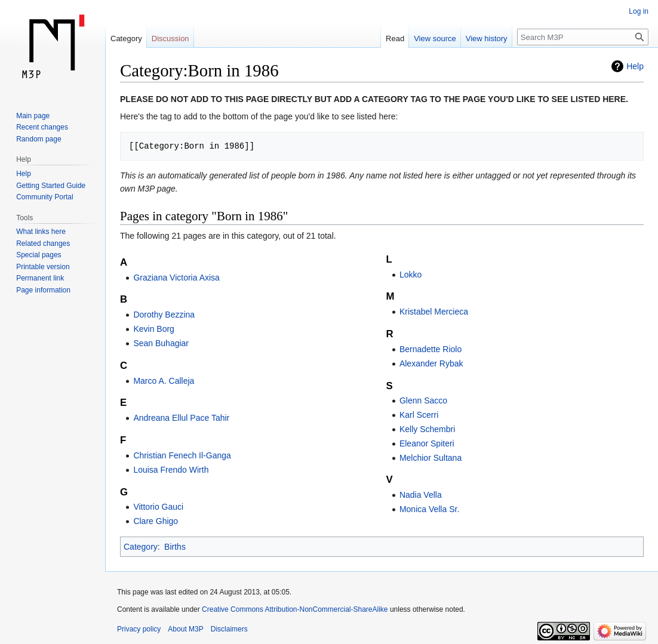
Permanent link (40, 278)
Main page (33, 116)
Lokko (411, 275)
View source (435, 38)
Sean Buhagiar (161, 343)
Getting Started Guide (51, 186)
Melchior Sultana (431, 458)
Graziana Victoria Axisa (176, 278)
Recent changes (42, 127)
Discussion (170, 38)
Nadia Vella (421, 495)
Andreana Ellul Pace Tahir (181, 418)
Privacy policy (139, 629)
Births (175, 547)
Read (395, 38)
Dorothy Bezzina (164, 315)
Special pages (39, 255)
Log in (639, 11)
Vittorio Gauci (158, 507)
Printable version (43, 267)
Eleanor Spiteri (427, 443)
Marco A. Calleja (164, 381)
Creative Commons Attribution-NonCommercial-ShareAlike (295, 609)
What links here (41, 232)
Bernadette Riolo (431, 349)
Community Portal (44, 197)
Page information (43, 290)
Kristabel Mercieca (434, 312)
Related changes (43, 244)
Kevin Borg (153, 329)
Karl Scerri (419, 415)
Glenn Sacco (423, 400)
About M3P (185, 629)
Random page (39, 139)
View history (487, 38)
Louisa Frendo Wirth (171, 470)
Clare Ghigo (156, 521)
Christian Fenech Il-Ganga (182, 455)
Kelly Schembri (427, 429)
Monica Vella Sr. (429, 509)
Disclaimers (229, 629)
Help (635, 66)
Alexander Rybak (431, 363)
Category (141, 547)
